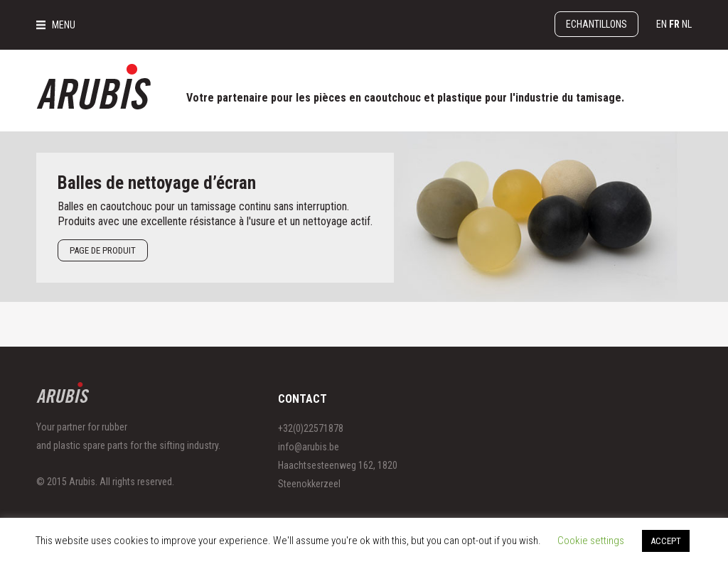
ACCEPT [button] (666, 541)
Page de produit (103, 250)
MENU (64, 25)
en (662, 24)
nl (687, 24)
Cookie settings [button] (591, 541)
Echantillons (596, 24)
